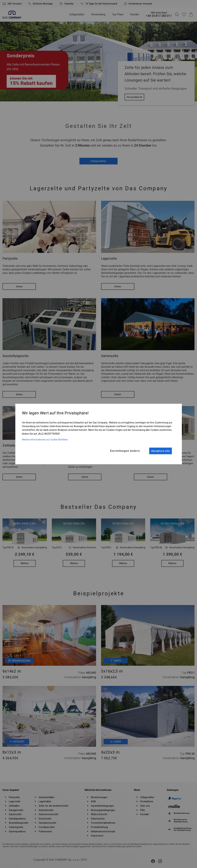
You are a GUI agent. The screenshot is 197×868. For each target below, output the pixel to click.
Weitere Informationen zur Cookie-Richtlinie (45, 440)
